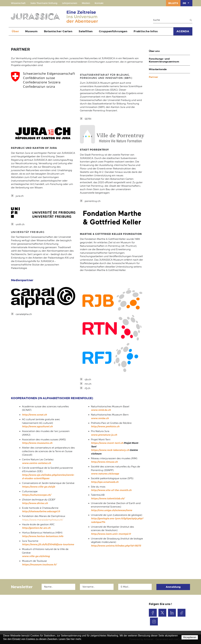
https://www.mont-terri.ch (107, 443)
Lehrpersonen (70, 3)
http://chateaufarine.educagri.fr (41, 511)
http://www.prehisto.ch (105, 427)
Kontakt (99, 3)
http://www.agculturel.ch (37, 427)
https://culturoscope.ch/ (36, 495)
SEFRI (88, 119)
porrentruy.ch (93, 201)
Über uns (154, 51)
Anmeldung (173, 587)
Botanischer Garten (58, 31)
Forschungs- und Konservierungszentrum (164, 60)
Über (15, 31)
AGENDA (183, 31)
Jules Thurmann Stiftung (44, 3)
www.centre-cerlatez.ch (36, 463)
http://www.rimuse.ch (104, 462)
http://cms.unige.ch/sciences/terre (111, 510)
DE (186, 3)
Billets (173, 3)
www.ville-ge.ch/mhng (36, 556)
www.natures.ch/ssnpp (105, 474)
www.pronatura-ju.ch (104, 435)
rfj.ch (87, 388)
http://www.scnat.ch (34, 415)
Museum (31, 31)
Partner (153, 77)
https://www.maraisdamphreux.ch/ (42, 520)
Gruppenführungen (113, 31)
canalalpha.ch (24, 314)
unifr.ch (20, 224)
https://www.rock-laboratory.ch (110, 450)
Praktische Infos (146, 31)
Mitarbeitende (158, 69)
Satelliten (86, 31)
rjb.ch (88, 379)
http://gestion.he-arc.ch (36, 528)
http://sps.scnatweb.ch (105, 482)
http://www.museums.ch (37, 443)
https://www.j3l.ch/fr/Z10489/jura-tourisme (48, 544)
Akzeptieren (190, 637)
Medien (86, 3)
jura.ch (20, 196)
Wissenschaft (18, 3)
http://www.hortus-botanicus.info (43, 536)
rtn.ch (88, 384)
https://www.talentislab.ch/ (108, 499)
